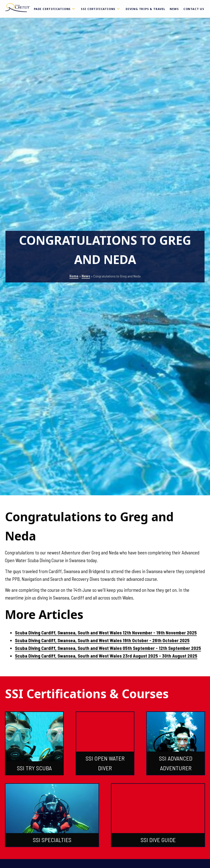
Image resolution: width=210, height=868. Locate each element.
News (174, 9)
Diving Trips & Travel (145, 9)
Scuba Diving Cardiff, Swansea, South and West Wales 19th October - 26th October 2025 (102, 640)
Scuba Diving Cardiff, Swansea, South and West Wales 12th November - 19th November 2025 (106, 633)
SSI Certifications (101, 9)
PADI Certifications (55, 9)
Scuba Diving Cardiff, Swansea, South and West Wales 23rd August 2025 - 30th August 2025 (106, 656)
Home (74, 276)
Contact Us (194, 9)
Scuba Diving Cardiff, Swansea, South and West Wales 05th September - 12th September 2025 (108, 648)
